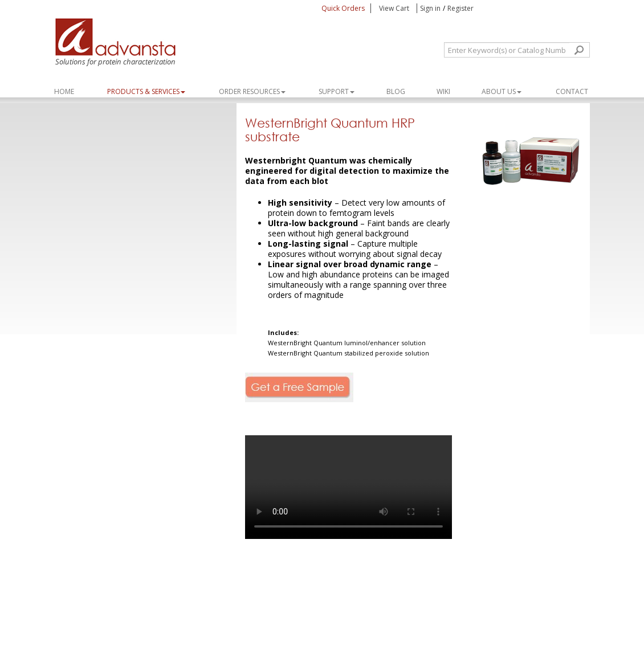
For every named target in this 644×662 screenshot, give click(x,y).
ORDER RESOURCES (252, 91)
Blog (396, 91)
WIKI (443, 91)
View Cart (395, 8)
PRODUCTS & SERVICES (146, 91)
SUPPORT (337, 91)
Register (460, 8)
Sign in (430, 8)
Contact (572, 91)
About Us (502, 91)
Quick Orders (343, 8)
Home (64, 91)
